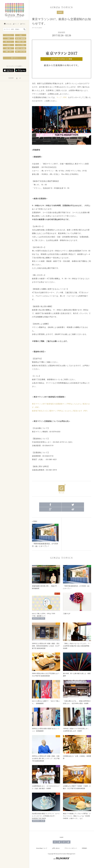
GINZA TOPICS (62, 7)
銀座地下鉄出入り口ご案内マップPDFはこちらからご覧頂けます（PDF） (60, 411)
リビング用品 (21, 45)
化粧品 (9, 45)
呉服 (9, 38)
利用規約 (84, 848)
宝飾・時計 (9, 48)
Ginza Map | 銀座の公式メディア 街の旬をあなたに (15, 10)
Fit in (23, 24)
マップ (16, 24)
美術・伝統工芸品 (21, 52)
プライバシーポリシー (71, 848)
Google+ (50, 509)
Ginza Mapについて (42, 848)
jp (17, 78)
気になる (62, 489)
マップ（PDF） (62, 97)
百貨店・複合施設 (21, 48)
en (20, 78)
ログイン (15, 58)
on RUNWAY (62, 858)
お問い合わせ (56, 848)
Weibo (73, 509)
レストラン (9, 35)
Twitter (73, 505)
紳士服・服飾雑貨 (21, 38)
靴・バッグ (9, 42)
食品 (21, 35)
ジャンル (8, 24)
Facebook (50, 505)
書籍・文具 (9, 52)
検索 (24, 29)
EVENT (60, 12)
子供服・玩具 (21, 42)
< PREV (35, 521)
